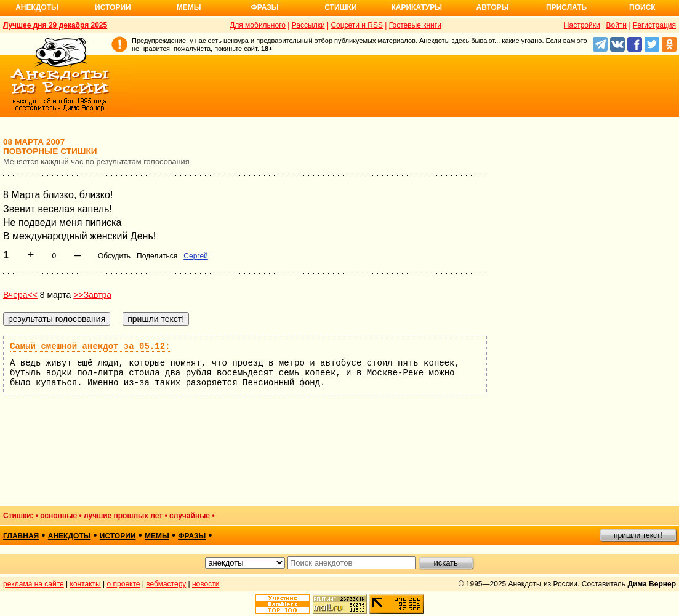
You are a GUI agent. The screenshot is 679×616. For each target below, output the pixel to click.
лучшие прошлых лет (123, 516)
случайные (190, 516)
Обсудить (114, 256)
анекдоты (70, 536)
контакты (86, 584)
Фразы (264, 7)
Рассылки (308, 25)
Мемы (189, 7)
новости (206, 584)
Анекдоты (37, 7)
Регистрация (654, 25)
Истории (113, 7)
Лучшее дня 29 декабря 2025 (55, 25)
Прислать (566, 7)
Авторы (493, 7)
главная (21, 536)
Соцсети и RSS (357, 25)
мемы (157, 536)
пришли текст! (638, 535)
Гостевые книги (415, 25)
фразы (192, 536)
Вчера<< (20, 295)
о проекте (124, 584)
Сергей (196, 256)
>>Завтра (92, 295)
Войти (616, 25)
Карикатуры (416, 7)
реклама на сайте (34, 584)
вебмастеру (166, 584)
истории (118, 536)
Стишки (340, 7)
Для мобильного (258, 25)
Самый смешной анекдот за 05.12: (90, 346)
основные (58, 516)
